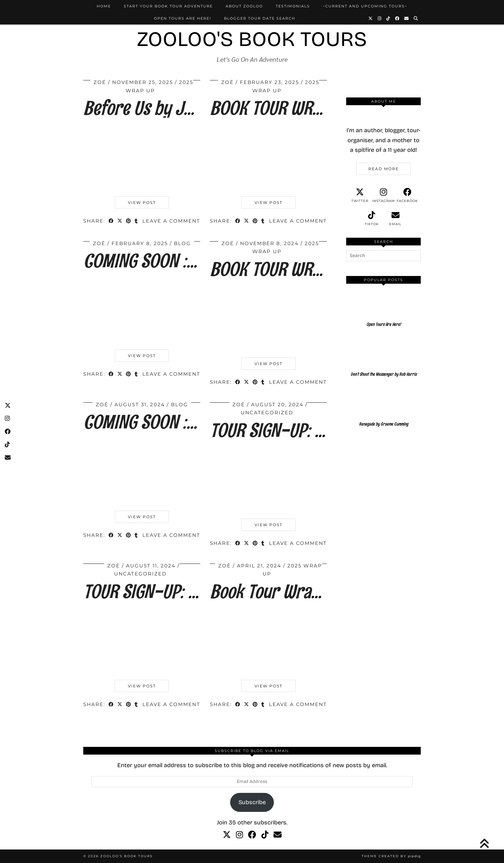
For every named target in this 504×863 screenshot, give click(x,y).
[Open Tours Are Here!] (383, 311)
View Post (142, 202)
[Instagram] (380, 18)
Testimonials (293, 6)
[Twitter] (371, 18)
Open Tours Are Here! (183, 18)
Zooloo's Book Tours (252, 39)
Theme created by (391, 856)
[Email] (407, 18)
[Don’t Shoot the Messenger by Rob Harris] (383, 361)
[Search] (416, 18)
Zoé (100, 82)
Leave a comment (171, 221)
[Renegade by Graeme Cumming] (383, 411)
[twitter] (360, 196)
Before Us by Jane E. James (176, 108)
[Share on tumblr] (136, 221)
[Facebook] (397, 18)
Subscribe (252, 802)
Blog (182, 243)
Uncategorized (267, 413)
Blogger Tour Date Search (260, 18)
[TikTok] (388, 18)
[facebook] (407, 196)
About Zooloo (244, 6)
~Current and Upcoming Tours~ (365, 6)
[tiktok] (372, 219)
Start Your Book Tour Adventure (168, 6)
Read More (384, 169)
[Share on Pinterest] (129, 221)
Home (104, 6)
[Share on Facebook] (111, 221)
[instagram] (383, 196)
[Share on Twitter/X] (120, 221)
